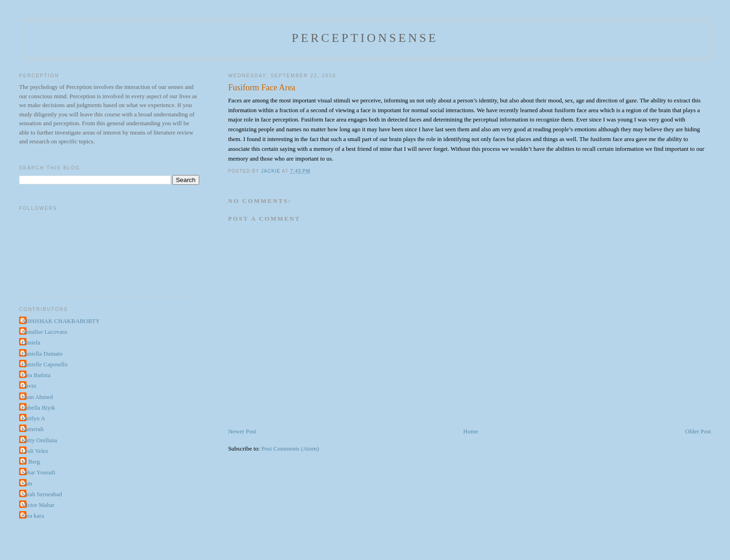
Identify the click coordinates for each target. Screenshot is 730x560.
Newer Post (242, 431)
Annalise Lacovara (44, 332)
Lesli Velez (35, 451)
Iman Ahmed (37, 397)
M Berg (31, 462)
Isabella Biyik (38, 408)
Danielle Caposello (44, 364)
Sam (27, 483)
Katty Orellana (39, 440)
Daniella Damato (42, 354)
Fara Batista (36, 375)
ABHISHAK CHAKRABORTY (61, 321)
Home (471, 431)
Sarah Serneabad (42, 494)
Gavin (29, 386)
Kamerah (33, 429)
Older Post (698, 431)
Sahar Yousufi (38, 472)
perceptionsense (365, 38)
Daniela (31, 342)
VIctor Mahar (38, 505)
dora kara (33, 516)
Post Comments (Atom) (290, 449)
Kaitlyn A (33, 418)
